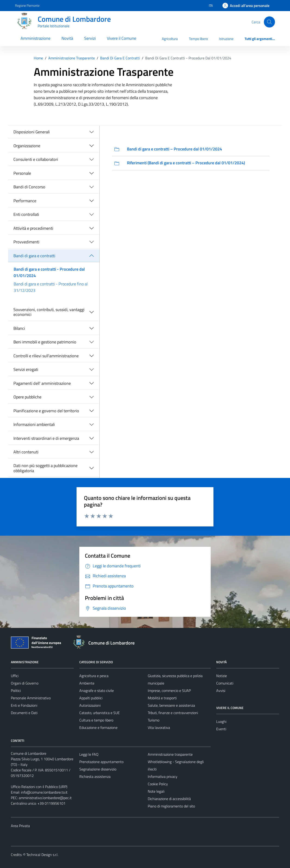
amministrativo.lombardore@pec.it (45, 798)
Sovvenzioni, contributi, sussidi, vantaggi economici (49, 312)
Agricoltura (170, 39)
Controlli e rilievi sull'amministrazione (46, 356)
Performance (25, 201)
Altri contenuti (26, 452)
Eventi (221, 729)
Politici (16, 691)
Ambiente (87, 683)
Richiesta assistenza (95, 776)
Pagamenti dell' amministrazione (42, 383)
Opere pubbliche (27, 397)
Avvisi (221, 691)
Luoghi (221, 721)
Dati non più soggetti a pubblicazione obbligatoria (45, 468)
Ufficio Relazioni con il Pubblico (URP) (39, 787)
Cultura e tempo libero (96, 720)
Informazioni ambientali (34, 424)
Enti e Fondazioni (24, 705)
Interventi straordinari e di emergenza (46, 438)
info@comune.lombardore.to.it (44, 792)
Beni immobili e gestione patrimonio (45, 342)
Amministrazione (35, 38)
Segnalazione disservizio (98, 769)
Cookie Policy (158, 784)
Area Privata (20, 826)
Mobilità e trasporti (162, 698)
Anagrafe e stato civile (97, 691)
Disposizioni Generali (32, 132)
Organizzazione (27, 146)
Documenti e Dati (24, 713)
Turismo (154, 720)
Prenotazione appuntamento (101, 762)
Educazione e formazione (98, 727)
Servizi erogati (26, 369)
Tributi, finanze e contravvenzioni (173, 713)
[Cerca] (269, 22)
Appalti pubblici (91, 698)
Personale (22, 173)
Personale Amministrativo (31, 698)
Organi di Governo (25, 683)
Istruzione (226, 39)
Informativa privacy (163, 776)
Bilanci (19, 328)
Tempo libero (198, 39)
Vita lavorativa (159, 727)
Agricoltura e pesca (94, 676)
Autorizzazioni (90, 705)
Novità (67, 38)
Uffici (15, 676)
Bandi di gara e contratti (34, 256)
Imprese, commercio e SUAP (169, 691)
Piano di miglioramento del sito (171, 806)
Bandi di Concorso (29, 187)
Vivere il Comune (122, 38)
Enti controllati (26, 214)
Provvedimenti (26, 242)
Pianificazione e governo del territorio (46, 411)
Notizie (222, 676)
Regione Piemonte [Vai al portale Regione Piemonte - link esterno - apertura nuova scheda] (27, 5)
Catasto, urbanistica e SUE (100, 713)
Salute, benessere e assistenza (171, 705)
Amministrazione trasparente (170, 754)
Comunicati (225, 683)
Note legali (156, 791)
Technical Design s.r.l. (42, 855)
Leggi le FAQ (89, 754)
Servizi (90, 38)
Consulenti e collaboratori (36, 159)
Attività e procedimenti (33, 228)
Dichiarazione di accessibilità (169, 799)
